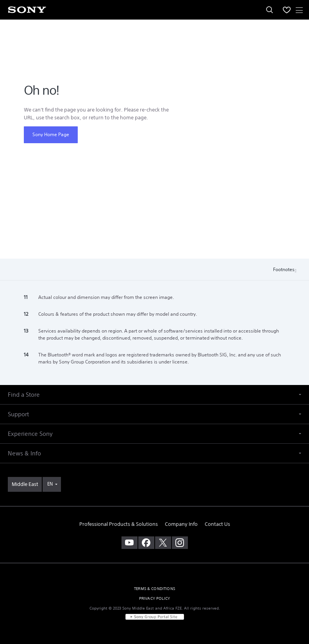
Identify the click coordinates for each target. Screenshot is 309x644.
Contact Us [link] (217, 524)
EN (50, 484)
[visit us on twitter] (163, 543)
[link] (25, 484)
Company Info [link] (181, 524)
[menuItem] (287, 10)
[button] (154, 395)
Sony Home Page (51, 134)
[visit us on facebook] (146, 543)
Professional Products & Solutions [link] (119, 524)
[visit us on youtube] (129, 543)
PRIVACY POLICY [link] (154, 598)
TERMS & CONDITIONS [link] (154, 589)
